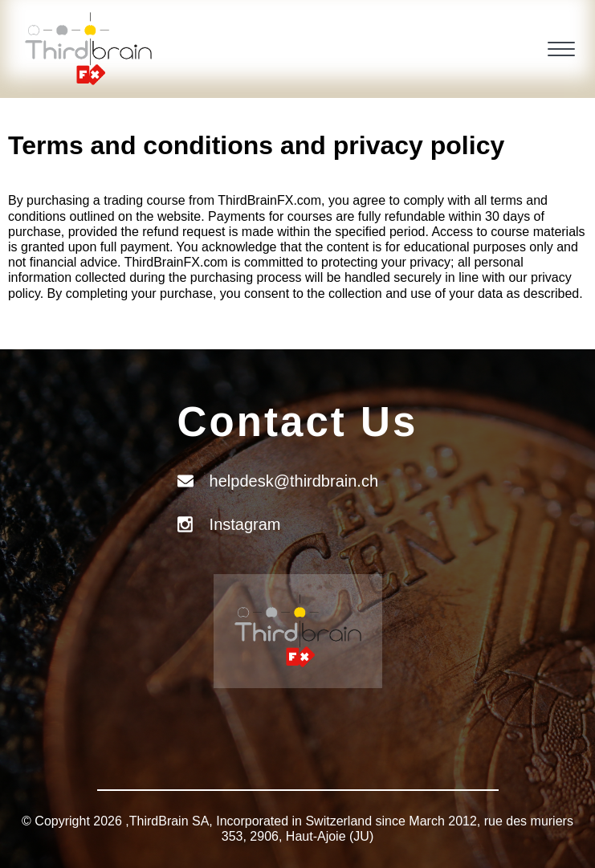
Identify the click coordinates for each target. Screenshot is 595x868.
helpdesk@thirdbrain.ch (294, 481)
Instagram (245, 524)
